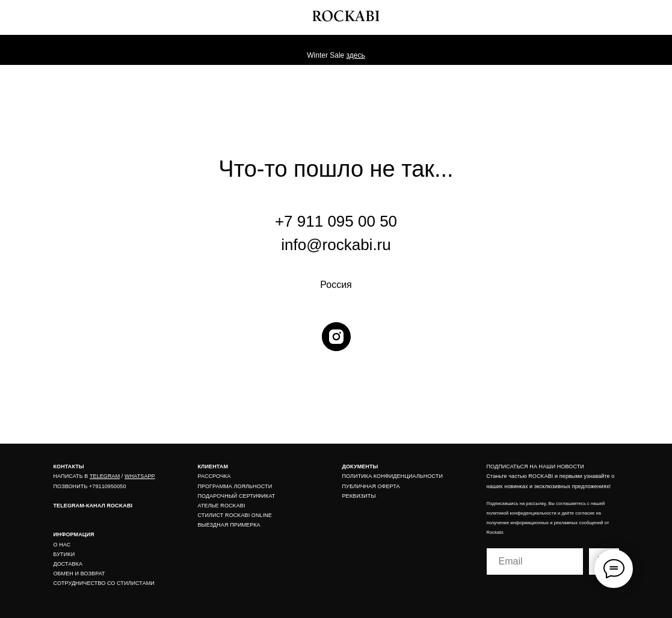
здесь (356, 55)
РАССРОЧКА (214, 476)
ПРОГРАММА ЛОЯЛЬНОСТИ (235, 486)
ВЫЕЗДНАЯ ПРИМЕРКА (229, 525)
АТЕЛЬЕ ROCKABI (222, 506)
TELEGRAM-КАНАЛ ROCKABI (93, 506)
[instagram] (336, 337)
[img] (633, 14)
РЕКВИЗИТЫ (359, 496)
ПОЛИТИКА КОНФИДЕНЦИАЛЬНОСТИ (393, 476)
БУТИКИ (64, 554)
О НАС (62, 545)
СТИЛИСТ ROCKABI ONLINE (235, 515)
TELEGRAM (105, 476)
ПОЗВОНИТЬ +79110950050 (90, 486)
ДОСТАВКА (68, 564)
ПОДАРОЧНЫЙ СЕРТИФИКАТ (237, 496)
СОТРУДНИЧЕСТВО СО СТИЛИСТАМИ (104, 583)
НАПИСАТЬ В (72, 476)
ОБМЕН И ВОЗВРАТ (79, 574)
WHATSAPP (140, 476)
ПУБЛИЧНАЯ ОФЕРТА (371, 486)
